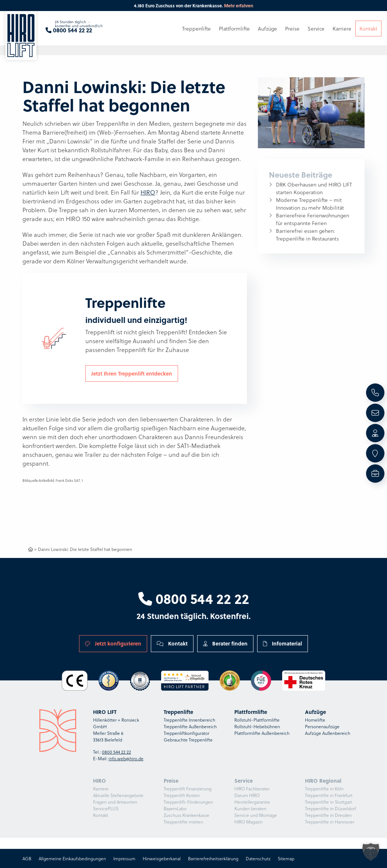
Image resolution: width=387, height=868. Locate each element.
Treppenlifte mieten (183, 822)
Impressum (124, 858)
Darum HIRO (247, 795)
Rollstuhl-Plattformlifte (257, 720)
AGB (27, 858)
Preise (292, 29)
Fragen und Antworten (115, 802)
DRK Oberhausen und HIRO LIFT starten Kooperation (314, 188)
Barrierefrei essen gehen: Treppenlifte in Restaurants (307, 235)
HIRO (148, 192)
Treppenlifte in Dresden (328, 815)
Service (316, 29)
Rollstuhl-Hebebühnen (257, 726)
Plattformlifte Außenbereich (262, 733)
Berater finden (225, 643)
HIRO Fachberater (252, 789)
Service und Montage (256, 815)
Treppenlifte (196, 29)
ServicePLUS (106, 808)
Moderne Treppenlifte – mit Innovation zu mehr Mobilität (310, 204)
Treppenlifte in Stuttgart (329, 802)
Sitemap (286, 858)
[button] (371, 852)
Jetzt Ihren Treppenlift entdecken (132, 373)
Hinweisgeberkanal (162, 858)
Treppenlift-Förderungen (188, 802)
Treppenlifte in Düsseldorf (331, 808)
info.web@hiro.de (126, 758)
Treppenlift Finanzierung (188, 789)
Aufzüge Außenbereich (328, 733)
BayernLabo (175, 808)
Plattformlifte (234, 29)
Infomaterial (283, 643)
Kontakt (172, 643)
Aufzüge (267, 29)
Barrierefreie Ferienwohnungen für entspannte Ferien (313, 219)
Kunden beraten (250, 808)
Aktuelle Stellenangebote (118, 795)
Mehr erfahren (239, 6)
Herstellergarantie (252, 802)
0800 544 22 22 (194, 598)
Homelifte (315, 720)
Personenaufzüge (322, 726)
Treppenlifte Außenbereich (190, 726)
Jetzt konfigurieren (113, 643)
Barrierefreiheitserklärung (213, 858)
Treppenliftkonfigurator (187, 733)
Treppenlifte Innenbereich (189, 720)
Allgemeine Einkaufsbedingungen (72, 858)
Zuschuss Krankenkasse (187, 815)
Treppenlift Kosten (182, 795)
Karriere (101, 789)
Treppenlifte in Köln (324, 789)
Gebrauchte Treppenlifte (188, 740)
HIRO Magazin (248, 822)
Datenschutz (258, 858)
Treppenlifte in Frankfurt (329, 795)
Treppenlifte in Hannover (330, 822)
